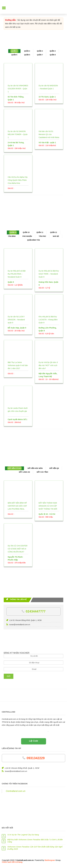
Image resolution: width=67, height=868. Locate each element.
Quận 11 (40, 232)
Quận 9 (13, 232)
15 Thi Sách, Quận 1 (47, 97)
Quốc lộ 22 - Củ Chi (47, 514)
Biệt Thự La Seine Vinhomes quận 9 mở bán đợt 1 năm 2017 (18, 365)
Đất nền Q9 (54, 468)
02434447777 (36, 611)
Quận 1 (14, 51)
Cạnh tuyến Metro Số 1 (17, 419)
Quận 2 (27, 51)
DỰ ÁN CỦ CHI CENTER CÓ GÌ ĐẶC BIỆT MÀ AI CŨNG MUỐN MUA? (18, 549)
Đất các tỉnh (42, 472)
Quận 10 (26, 232)
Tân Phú (42, 236)
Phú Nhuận (27, 236)
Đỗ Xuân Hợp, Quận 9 (17, 328)
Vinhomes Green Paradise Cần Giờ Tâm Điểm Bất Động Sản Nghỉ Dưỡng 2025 (35, 848)
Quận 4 (53, 51)
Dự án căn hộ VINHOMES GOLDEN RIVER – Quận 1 (18, 89)
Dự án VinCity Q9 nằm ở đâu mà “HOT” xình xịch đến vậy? (48, 365)
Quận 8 (53, 55)
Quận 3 (40, 51)
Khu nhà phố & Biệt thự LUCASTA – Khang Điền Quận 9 (48, 320)
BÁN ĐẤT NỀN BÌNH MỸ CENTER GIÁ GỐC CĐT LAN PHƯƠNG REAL (17, 506)
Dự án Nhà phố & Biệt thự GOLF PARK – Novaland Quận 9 (49, 274)
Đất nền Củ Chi (14, 468)
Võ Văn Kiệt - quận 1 (47, 143)
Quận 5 (14, 55)
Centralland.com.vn (16, 791)
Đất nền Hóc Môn (35, 468)
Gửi (9, 676)
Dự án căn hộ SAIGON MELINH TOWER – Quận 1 (18, 134)
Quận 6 (27, 55)
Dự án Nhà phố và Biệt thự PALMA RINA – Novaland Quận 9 (17, 274)
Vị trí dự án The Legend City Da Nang (23, 835)
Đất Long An (24, 472)
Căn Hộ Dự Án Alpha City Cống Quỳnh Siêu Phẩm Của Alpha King (18, 180)
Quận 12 (54, 232)
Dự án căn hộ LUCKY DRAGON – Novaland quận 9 (16, 320)
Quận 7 (40, 55)
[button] (4, 8)
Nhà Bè (56, 236)
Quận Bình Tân (33, 240)
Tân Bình (12, 236)
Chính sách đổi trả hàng (12, 862)
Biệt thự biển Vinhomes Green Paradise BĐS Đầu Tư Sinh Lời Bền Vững (35, 841)
